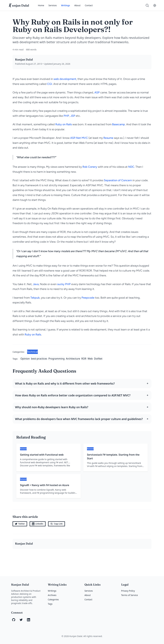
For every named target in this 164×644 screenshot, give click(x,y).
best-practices (39, 359)
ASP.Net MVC (79, 138)
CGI (50, 84)
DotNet (98, 359)
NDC (131, 167)
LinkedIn (38, 524)
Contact (89, 5)
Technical (32, 352)
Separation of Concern (118, 180)
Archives (52, 595)
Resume (108, 138)
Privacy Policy (128, 591)
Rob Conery (90, 167)
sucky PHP (64, 284)
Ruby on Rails (64, 124)
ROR (84, 359)
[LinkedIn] (29, 620)
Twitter (20, 524)
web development (65, 79)
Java (36, 284)
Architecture (73, 359)
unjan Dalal (19, 5)
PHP (66, 116)
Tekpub (35, 298)
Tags (50, 604)
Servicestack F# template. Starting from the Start (113, 457)
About (77, 5)
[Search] (147, 5)
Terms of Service (130, 595)
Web (90, 359)
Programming (57, 359)
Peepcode (88, 298)
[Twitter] (21, 620)
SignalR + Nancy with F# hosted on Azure (45, 485)
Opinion (25, 359)
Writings (65, 5)
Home (41, 5)
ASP (97, 92)
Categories (53, 599)
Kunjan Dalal (24, 59)
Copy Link (57, 524)
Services (53, 5)
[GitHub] (14, 620)
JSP (73, 116)
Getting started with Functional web (42, 455)
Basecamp (119, 124)
